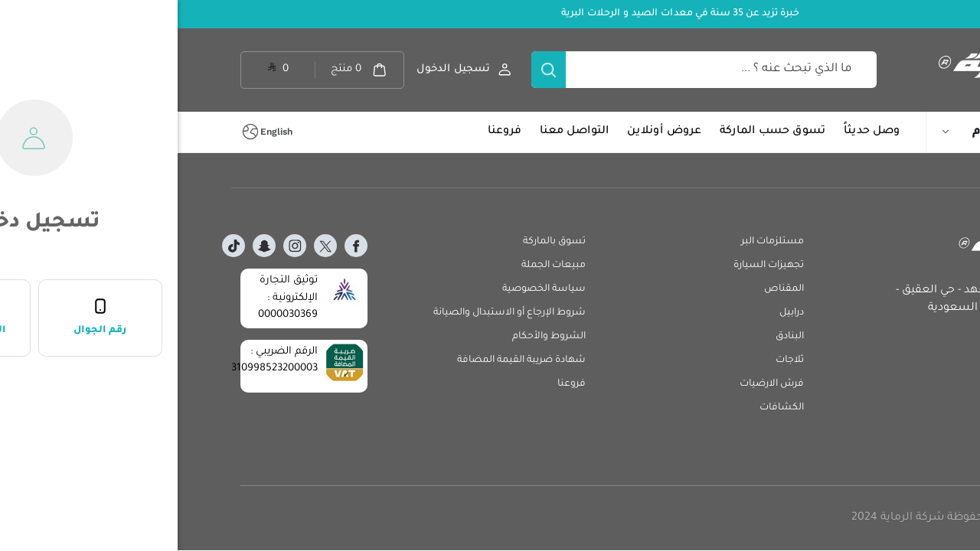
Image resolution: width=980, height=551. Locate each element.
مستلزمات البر (595, 242)
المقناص (606, 289)
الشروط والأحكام (371, 337)
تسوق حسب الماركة (595, 132)
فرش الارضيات (594, 384)
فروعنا (327, 132)
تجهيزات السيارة (591, 266)
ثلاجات (612, 360)
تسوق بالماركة (377, 242)
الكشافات (604, 408)
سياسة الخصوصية (366, 289)
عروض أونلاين (487, 132)
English (99, 132)
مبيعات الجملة (376, 266)
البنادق (612, 337)
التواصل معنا (397, 132)
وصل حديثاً (694, 132)
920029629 (889, 326)
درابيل (614, 313)
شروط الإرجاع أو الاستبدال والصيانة (332, 313)
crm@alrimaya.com (867, 369)
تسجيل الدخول (276, 69)
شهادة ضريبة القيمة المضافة (344, 360)
